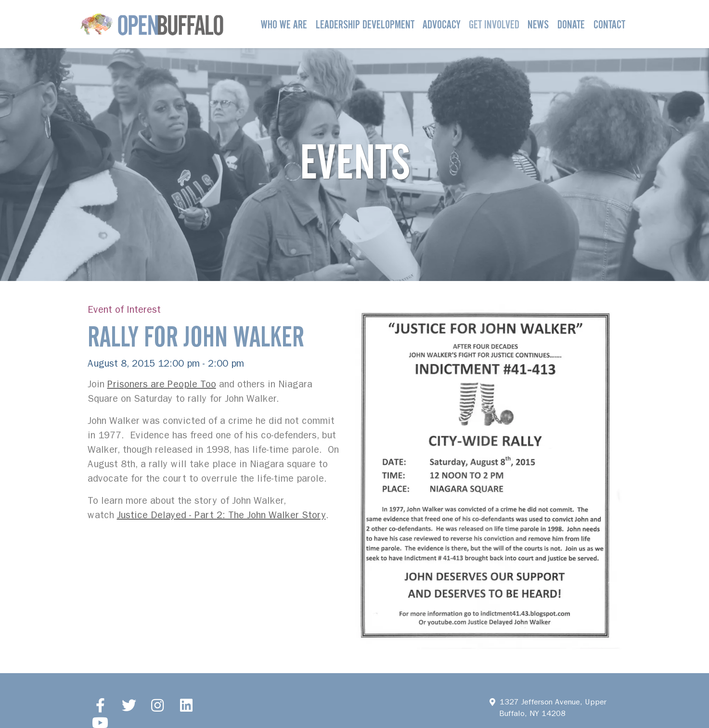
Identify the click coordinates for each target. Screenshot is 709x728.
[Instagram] (158, 705)
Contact (609, 24)
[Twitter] (129, 705)
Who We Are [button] (284, 24)
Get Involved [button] (494, 24)
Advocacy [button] (441, 24)
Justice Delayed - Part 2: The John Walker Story (221, 515)
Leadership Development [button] (365, 24)
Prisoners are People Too (162, 384)
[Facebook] (101, 705)
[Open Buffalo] (152, 24)
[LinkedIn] (186, 705)
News (538, 24)
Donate (571, 24)
